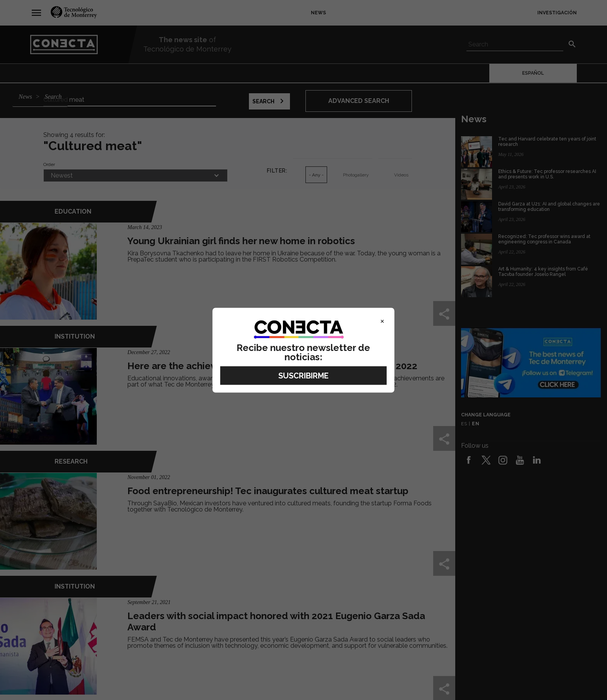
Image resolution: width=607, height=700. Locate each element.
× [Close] (382, 320)
